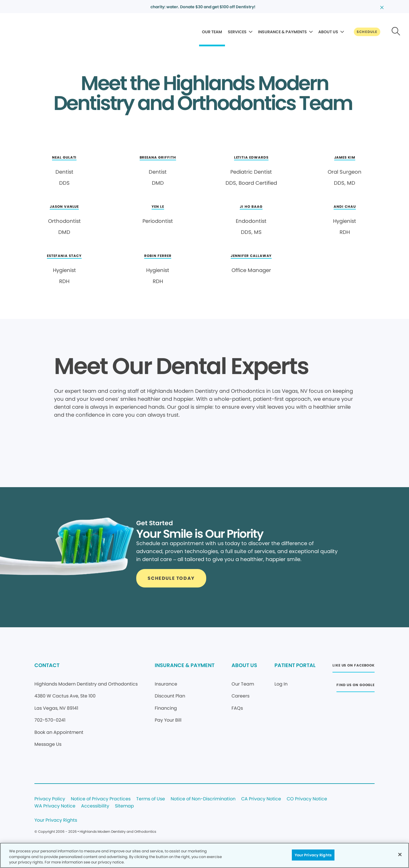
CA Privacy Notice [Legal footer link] (261, 799)
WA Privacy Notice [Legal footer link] (55, 806)
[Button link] (367, 32)
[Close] (400, 854)
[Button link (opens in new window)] (354, 667)
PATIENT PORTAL (295, 665)
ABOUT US (328, 32)
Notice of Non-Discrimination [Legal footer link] (203, 799)
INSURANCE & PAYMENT (185, 665)
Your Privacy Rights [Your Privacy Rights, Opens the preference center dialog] (313, 855)
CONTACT (47, 665)
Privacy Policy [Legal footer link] (50, 799)
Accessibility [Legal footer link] (95, 806)
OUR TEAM (212, 32)
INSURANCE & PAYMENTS (282, 32)
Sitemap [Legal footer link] (124, 806)
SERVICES (237, 32)
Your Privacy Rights (56, 820)
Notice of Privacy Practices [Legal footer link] (101, 799)
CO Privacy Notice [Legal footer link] (307, 799)
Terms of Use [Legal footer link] (151, 799)
